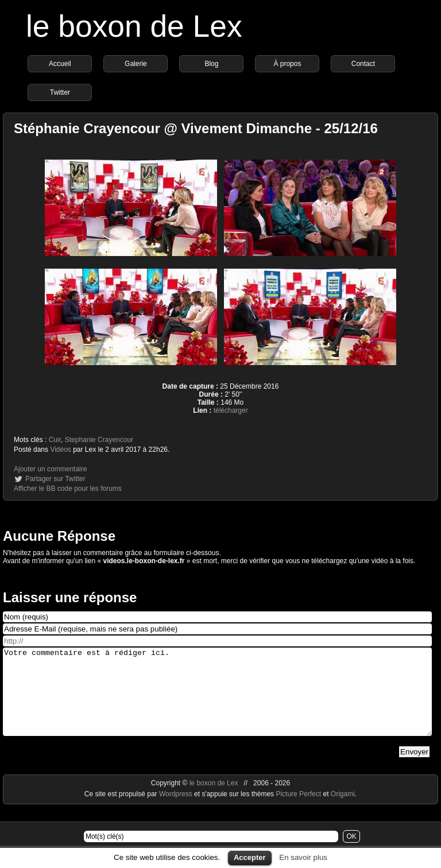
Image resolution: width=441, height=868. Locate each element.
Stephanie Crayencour (99, 440)
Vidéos (60, 449)
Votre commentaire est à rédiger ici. (217, 700)
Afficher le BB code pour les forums (68, 489)
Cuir (55, 440)
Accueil (60, 64)
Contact (363, 64)
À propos (287, 64)
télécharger (231, 410)
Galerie (136, 64)
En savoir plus (303, 857)
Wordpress (177, 811)
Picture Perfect (298, 811)
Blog (211, 64)
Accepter (250, 857)
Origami (343, 811)
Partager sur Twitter (55, 479)
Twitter (60, 92)
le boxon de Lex (134, 26)
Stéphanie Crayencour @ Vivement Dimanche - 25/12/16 (196, 128)
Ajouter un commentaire (50, 469)
